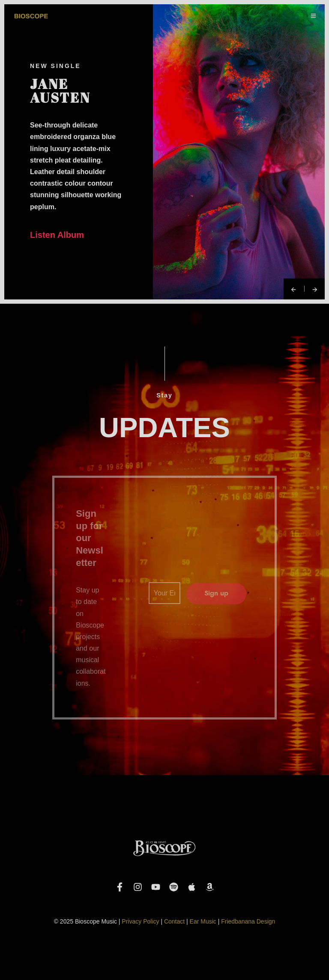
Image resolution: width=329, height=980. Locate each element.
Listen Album (57, 235)
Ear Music (203, 921)
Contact (174, 921)
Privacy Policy (140, 921)
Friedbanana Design (248, 921)
